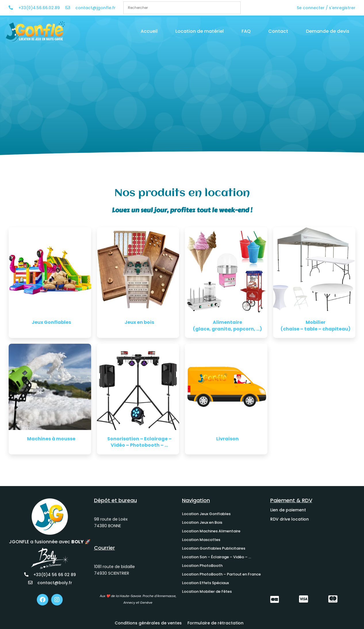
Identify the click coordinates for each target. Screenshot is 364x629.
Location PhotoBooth (202, 566)
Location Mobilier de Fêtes (207, 591)
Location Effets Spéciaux (205, 583)
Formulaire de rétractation (215, 623)
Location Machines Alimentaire (211, 531)
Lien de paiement (288, 510)
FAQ (246, 31)
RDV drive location (290, 519)
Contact (278, 31)
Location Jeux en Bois (202, 522)
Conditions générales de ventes (148, 623)
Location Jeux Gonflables (206, 514)
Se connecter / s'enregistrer (326, 8)
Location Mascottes (201, 540)
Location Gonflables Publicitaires (214, 548)
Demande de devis (328, 31)
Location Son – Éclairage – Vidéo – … (217, 557)
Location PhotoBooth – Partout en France (221, 574)
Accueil (149, 31)
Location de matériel (200, 31)
